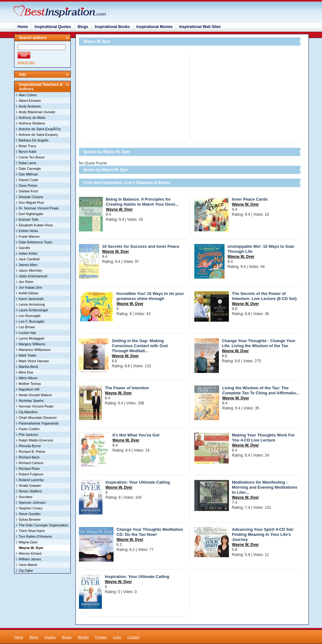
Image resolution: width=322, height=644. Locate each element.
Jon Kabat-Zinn (31, 287)
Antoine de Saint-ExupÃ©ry (40, 129)
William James (30, 559)
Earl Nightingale (31, 214)
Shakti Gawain (30, 486)
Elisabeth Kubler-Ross (36, 225)
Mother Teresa (30, 384)
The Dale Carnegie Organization (44, 525)
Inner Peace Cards (250, 199)
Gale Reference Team (36, 242)
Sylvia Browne (30, 519)
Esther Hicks (29, 231)
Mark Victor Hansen (34, 361)
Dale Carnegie (30, 169)
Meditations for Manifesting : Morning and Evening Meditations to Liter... (265, 487)
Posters (101, 637)
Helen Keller (28, 253)
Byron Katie (28, 152)
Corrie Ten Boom (32, 157)
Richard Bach (29, 457)
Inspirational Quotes (53, 27)
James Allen (28, 265)
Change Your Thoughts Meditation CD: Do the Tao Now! (150, 532)
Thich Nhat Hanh (32, 531)
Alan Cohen (28, 95)
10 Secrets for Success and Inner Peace (141, 246)
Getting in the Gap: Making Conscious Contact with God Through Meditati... (140, 346)
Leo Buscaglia (30, 316)
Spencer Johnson (32, 502)
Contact (133, 637)
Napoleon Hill (29, 389)
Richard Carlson (31, 463)
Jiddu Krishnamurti (33, 276)
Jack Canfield (29, 259)
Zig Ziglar (26, 570)
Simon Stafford (30, 491)
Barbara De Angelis (34, 140)
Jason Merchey (31, 270)
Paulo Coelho (29, 429)
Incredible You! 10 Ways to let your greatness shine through (150, 296)
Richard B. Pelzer (32, 452)
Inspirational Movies (155, 27)
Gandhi (24, 248)
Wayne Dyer (28, 542)
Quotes (50, 637)
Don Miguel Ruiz (32, 203)
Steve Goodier (30, 514)
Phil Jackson (29, 435)
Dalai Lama (28, 163)
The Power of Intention (127, 388)
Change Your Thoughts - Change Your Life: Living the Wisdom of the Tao (259, 343)
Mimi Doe (26, 372)
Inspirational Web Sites (200, 27)
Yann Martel (28, 565)
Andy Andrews (30, 106)
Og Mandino (28, 412)
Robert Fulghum (31, 474)
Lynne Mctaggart (32, 338)
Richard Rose (29, 469)
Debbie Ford (28, 191)
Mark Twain (28, 355)
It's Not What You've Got (136, 435)
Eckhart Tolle (29, 219)
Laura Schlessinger (34, 310)
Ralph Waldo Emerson (36, 440)
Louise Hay (28, 333)
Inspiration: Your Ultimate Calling (138, 482)
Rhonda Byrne (30, 446)
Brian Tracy (28, 146)
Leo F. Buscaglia (32, 321)
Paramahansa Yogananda (39, 423)
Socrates (26, 497)
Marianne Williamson (35, 350)
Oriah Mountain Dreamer (38, 418)
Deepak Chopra (31, 197)
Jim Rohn (26, 282)
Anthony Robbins (32, 123)
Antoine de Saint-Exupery (39, 135)
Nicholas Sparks (31, 401)
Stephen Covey (31, 508)
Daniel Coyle (29, 180)
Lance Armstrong (32, 304)
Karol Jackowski (31, 299)
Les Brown (27, 327)
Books (67, 637)
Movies (83, 637)
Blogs (83, 27)
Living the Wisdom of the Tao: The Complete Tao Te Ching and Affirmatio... (261, 390)
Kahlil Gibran (29, 293)
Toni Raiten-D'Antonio (36, 536)
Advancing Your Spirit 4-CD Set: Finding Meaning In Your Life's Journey (263, 534)
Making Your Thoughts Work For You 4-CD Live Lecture (264, 438)
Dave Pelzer (28, 186)
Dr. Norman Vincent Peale (39, 208)
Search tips (26, 62)
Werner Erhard (30, 553)
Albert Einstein (30, 101)
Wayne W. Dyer (119, 209)
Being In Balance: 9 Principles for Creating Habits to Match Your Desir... (142, 202)
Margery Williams (32, 344)
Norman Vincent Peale (36, 406)
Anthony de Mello (32, 118)
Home (23, 27)
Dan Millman (28, 174)
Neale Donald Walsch (35, 395)
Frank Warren (29, 236)
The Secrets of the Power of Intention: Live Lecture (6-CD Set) (264, 296)
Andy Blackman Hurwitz (37, 112)
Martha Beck (29, 367)
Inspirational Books (112, 27)
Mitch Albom (28, 378)
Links (117, 637)
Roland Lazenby (31, 480)
